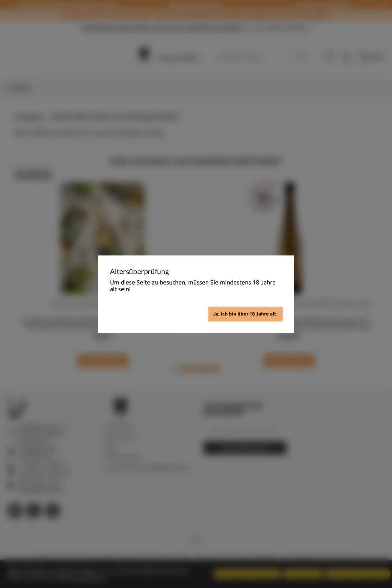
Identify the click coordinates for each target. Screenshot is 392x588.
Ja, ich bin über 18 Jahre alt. (245, 314)
